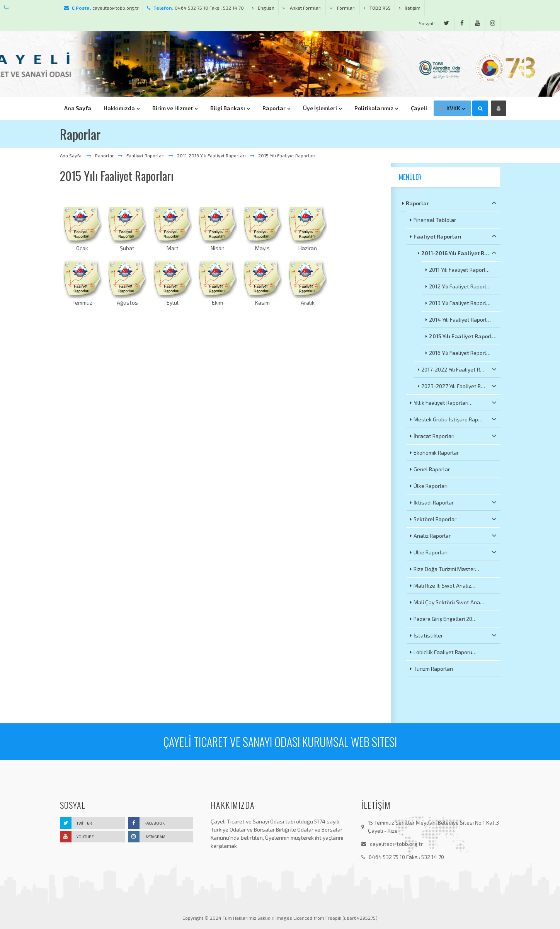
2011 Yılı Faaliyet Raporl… (459, 270)
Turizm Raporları (433, 669)
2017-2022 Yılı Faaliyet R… (459, 369)
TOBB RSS (377, 8)
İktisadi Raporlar (455, 502)
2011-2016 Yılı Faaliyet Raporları (211, 155)
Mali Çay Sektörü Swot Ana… (449, 602)
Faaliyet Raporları (146, 155)
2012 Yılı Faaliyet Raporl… (460, 286)
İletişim (410, 8)
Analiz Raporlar (455, 535)
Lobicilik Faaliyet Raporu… (445, 652)
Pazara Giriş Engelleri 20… (445, 619)
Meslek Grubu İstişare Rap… (455, 419)
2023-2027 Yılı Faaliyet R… (459, 386)
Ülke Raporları (431, 486)
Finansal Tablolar (435, 220)
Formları (343, 8)
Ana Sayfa (71, 155)
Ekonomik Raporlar (436, 453)
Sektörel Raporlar (455, 519)
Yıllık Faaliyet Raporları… (455, 402)
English (263, 8)
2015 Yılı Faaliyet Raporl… (463, 336)
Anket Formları (302, 8)
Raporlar (105, 155)
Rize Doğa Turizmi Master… (446, 569)
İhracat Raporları (455, 436)
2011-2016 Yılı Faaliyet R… (459, 253)
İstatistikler (455, 635)
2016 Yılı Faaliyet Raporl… (460, 353)
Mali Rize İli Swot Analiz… (444, 586)
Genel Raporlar (432, 469)
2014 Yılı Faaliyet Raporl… (460, 320)
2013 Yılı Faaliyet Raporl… (460, 303)
